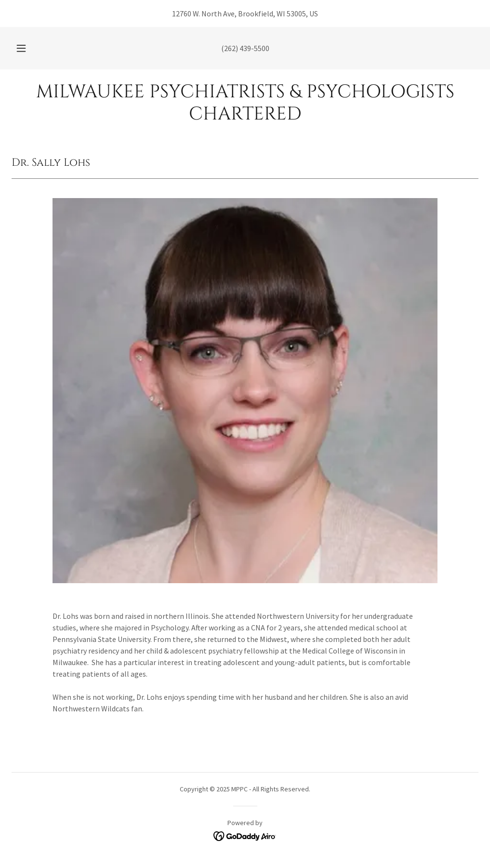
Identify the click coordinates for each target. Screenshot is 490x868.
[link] (245, 117)
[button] (33, 48)
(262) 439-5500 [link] (245, 48)
